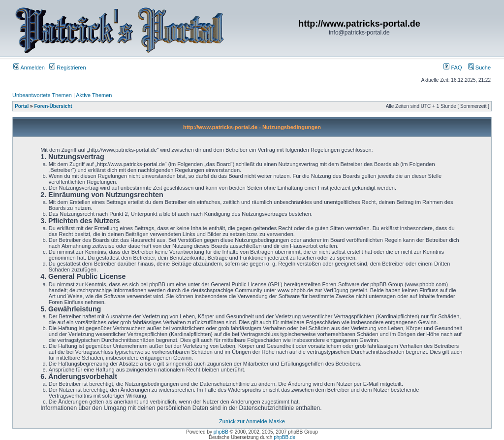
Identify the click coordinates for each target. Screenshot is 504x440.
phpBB (221, 432)
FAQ (453, 68)
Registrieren (67, 68)
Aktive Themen (94, 95)
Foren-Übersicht (53, 106)
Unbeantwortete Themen (42, 95)
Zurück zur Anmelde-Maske (252, 421)
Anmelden (29, 68)
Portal (22, 106)
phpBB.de (284, 437)
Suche (479, 68)
